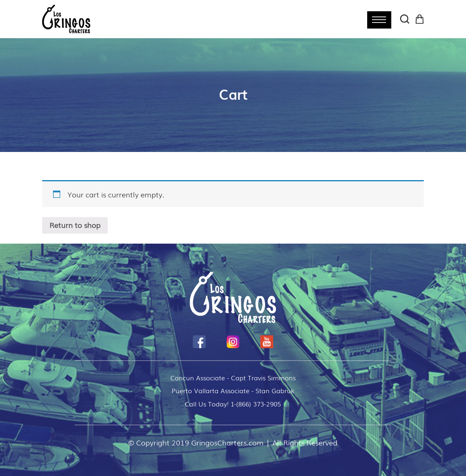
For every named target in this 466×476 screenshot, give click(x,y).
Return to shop (75, 225)
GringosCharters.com (227, 442)
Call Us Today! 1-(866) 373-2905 (233, 404)
